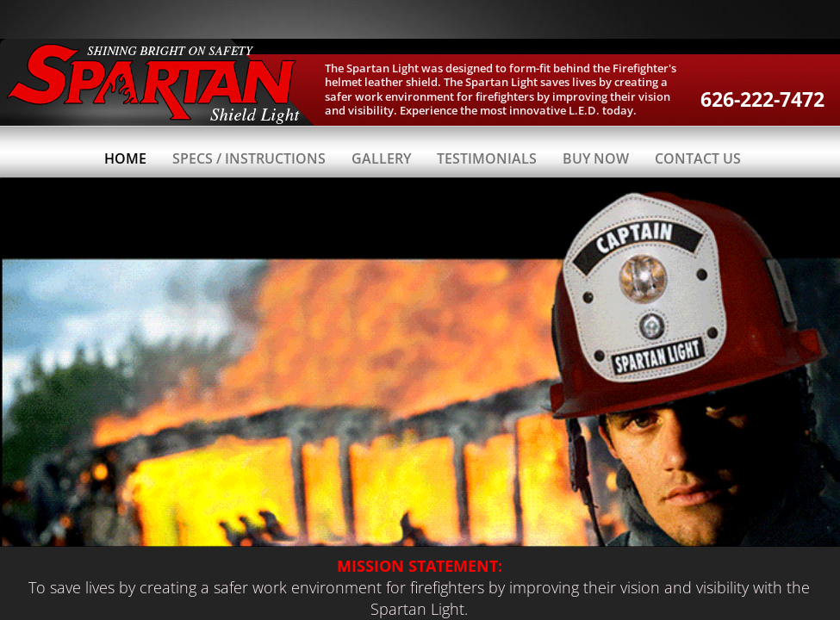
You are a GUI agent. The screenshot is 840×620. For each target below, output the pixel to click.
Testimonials (487, 158)
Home (125, 158)
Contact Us (698, 158)
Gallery (381, 158)
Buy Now (596, 158)
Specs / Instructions (249, 158)
